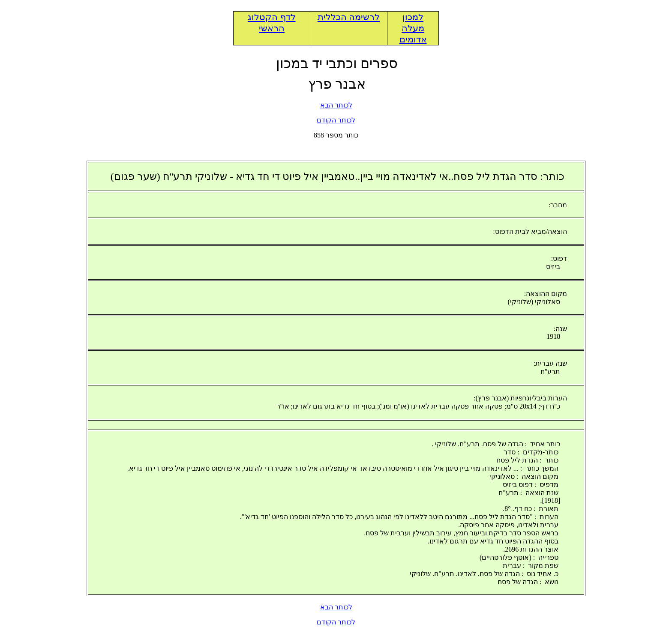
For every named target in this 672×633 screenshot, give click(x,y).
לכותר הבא (336, 105)
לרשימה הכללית (349, 17)
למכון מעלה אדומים (413, 28)
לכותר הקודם (336, 120)
